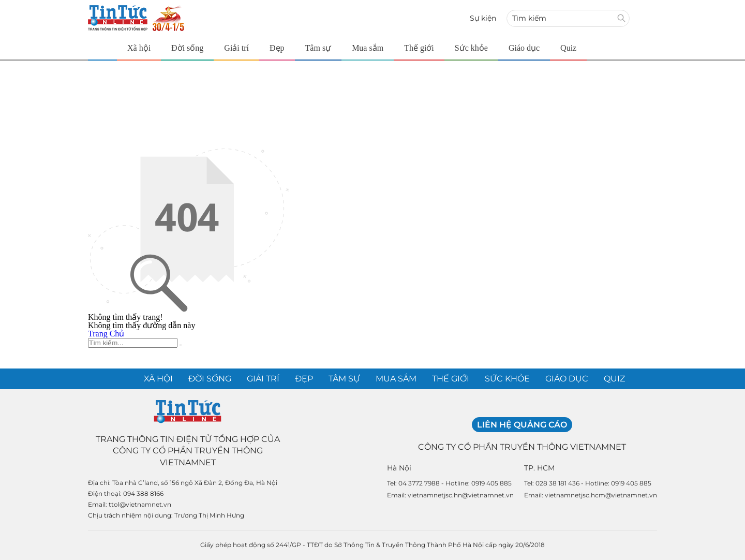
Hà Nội (399, 468)
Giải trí (236, 48)
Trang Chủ (106, 334)
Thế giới (419, 48)
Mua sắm (368, 48)
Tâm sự (318, 48)
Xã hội (139, 48)
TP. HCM (539, 468)
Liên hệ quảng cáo (522, 425)
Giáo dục (524, 48)
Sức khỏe (471, 48)
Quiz (568, 48)
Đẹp (277, 48)
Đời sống (187, 48)
